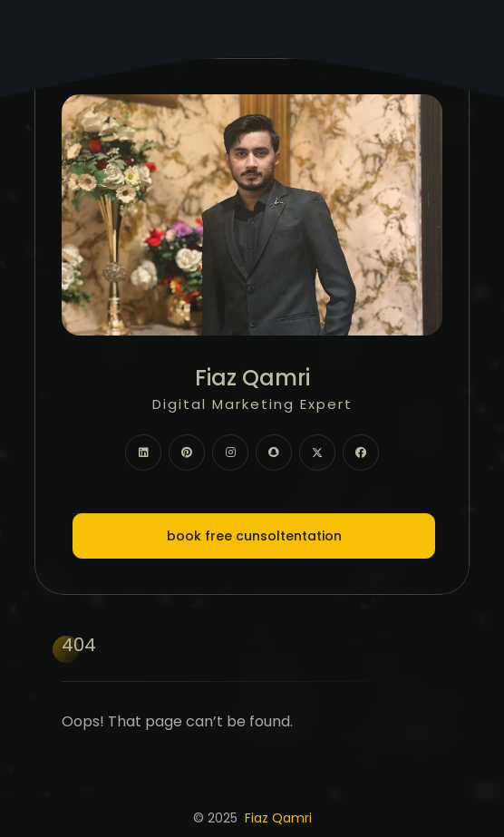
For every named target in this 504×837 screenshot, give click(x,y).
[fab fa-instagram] (230, 453)
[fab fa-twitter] (317, 453)
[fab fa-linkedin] (143, 453)
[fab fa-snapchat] (274, 453)
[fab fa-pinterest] (187, 453)
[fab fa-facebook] (361, 453)
